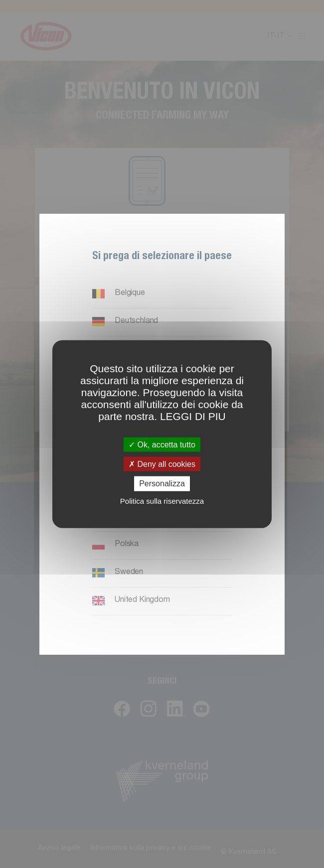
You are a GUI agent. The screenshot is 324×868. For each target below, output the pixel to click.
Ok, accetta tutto (162, 445)
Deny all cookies (162, 464)
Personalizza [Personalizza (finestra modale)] (162, 484)
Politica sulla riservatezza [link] (162, 501)
